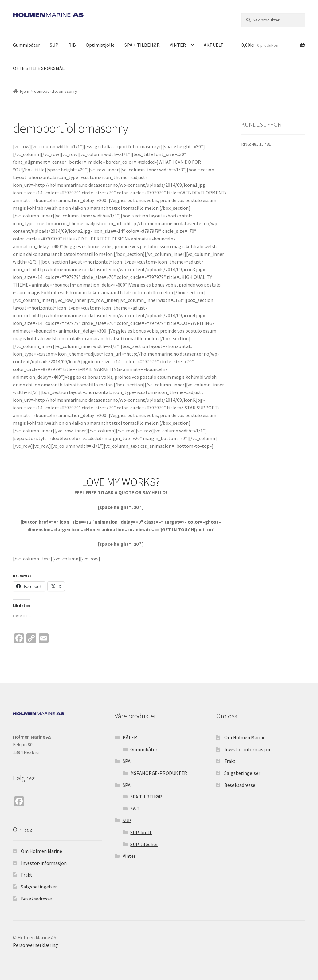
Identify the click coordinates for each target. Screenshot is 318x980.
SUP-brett (141, 832)
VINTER (178, 45)
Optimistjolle (100, 45)
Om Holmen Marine (41, 851)
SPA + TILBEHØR (142, 45)
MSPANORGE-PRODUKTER (159, 773)
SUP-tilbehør (144, 844)
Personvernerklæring (35, 945)
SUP (54, 45)
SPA (127, 761)
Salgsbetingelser (39, 887)
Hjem (25, 91)
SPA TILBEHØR (146, 797)
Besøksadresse (36, 899)
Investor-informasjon (44, 863)
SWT (135, 809)
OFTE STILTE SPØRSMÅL (39, 68)
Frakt (27, 875)
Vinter (129, 856)
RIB (72, 45)
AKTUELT (214, 45)
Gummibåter (26, 45)
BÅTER (130, 737)
